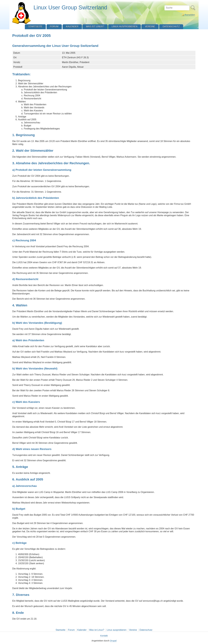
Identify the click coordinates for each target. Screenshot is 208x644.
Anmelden (190, 15)
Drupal (113, 641)
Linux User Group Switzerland (70, 7)
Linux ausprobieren (117, 630)
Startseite (61, 630)
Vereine (133, 630)
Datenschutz (146, 630)
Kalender (82, 630)
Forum (71, 630)
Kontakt (104, 636)
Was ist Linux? (97, 630)
